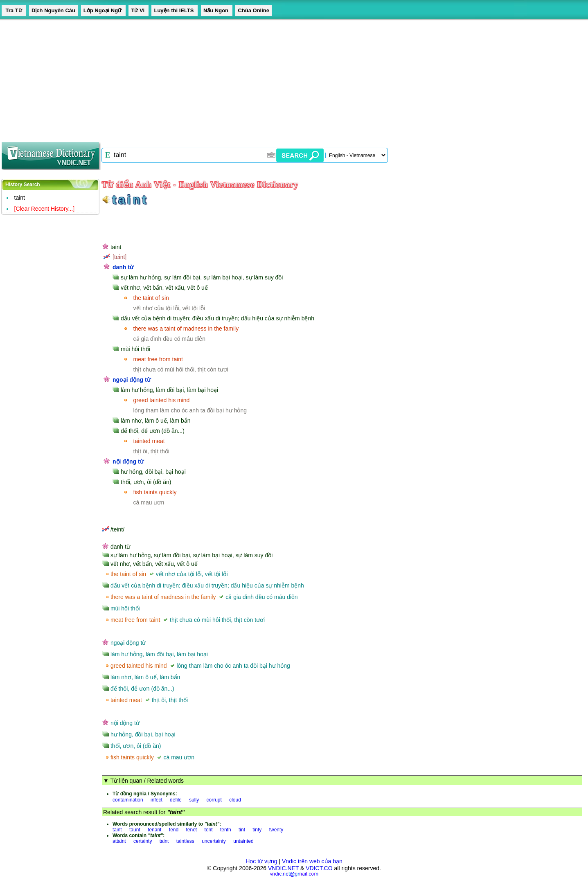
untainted (243, 841)
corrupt (214, 800)
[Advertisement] (246, 78)
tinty (257, 830)
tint (242, 830)
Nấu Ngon (217, 10)
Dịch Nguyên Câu (53, 10)
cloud (235, 800)
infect (157, 800)
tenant (154, 830)
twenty (276, 830)
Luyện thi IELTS (175, 10)
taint (20, 198)
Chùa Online (253, 10)
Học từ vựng (261, 861)
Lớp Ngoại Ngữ (103, 10)
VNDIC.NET (283, 868)
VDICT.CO (319, 868)
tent (209, 830)
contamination (128, 800)
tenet (192, 830)
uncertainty (214, 841)
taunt (135, 830)
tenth (226, 830)
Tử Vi (138, 10)
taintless (185, 841)
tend (174, 830)
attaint (119, 841)
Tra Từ (14, 10)
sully (194, 800)
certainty (143, 841)
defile (176, 800)
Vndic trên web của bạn (312, 861)
